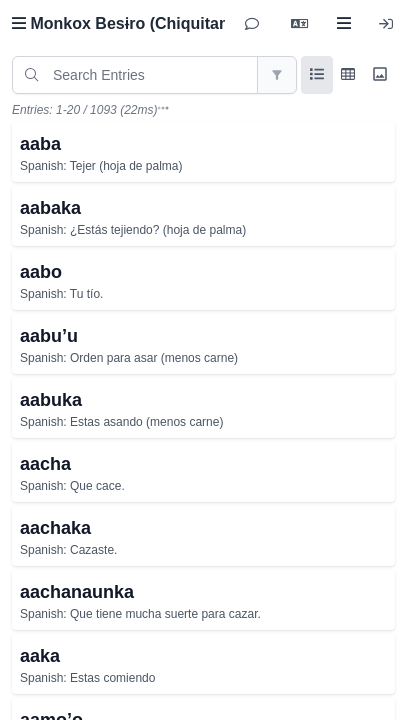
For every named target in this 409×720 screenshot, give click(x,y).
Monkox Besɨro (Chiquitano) (128, 23)
